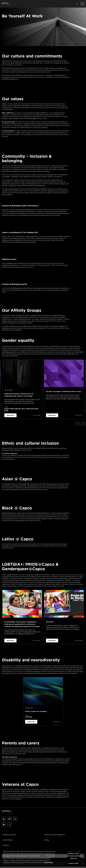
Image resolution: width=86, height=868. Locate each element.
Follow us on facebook (9, 825)
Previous (78, 424)
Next (83, 424)
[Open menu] (83, 4)
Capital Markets (8, 840)
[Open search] (77, 4)
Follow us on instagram (9, 819)
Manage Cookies (73, 854)
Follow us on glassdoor (15, 819)
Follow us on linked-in (4, 819)
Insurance (6, 845)
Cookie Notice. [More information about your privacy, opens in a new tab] (48, 862)
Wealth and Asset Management (55, 835)
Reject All (74, 859)
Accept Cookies (73, 863)
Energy (47, 840)
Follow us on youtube (4, 825)
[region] (43, 858)
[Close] (84, 858)
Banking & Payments (9, 835)
